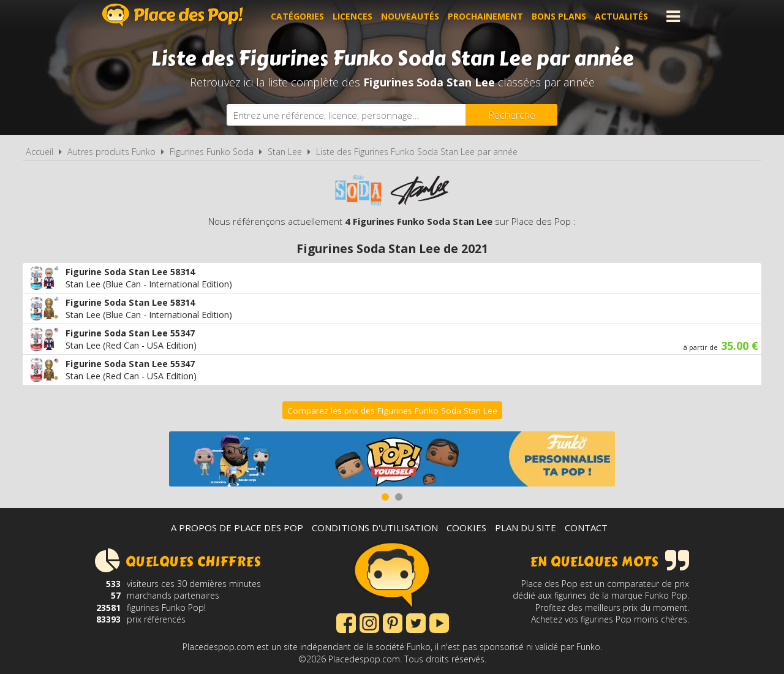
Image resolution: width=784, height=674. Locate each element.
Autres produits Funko (111, 152)
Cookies (466, 528)
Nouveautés (410, 16)
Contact (586, 528)
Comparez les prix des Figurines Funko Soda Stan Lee (392, 411)
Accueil (40, 152)
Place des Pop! (173, 15)
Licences (352, 16)
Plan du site (526, 528)
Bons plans (559, 16)
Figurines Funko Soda (212, 152)
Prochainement (485, 16)
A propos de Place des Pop (237, 528)
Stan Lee (285, 152)
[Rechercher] (511, 115)
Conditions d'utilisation (375, 528)
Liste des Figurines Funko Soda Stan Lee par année (417, 152)
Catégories (297, 16)
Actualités (621, 16)
